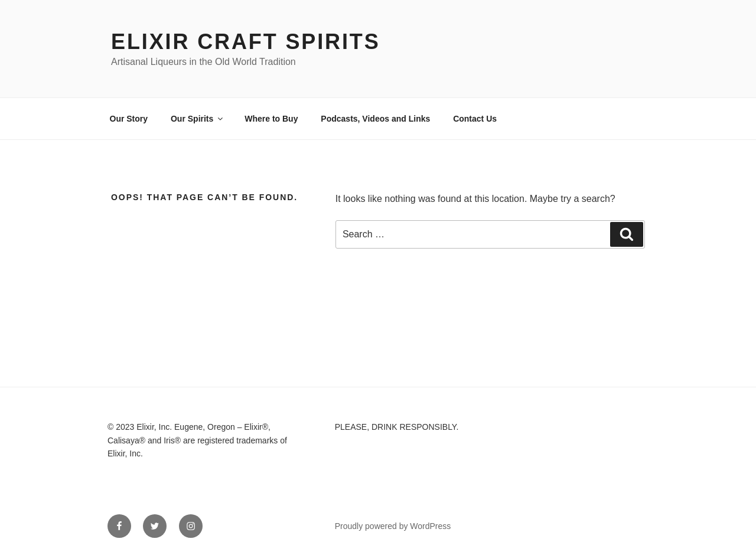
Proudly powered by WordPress (393, 526)
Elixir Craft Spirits (246, 42)
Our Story (129, 119)
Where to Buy (271, 119)
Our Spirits (198, 119)
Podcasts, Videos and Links (375, 119)
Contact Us (475, 119)
